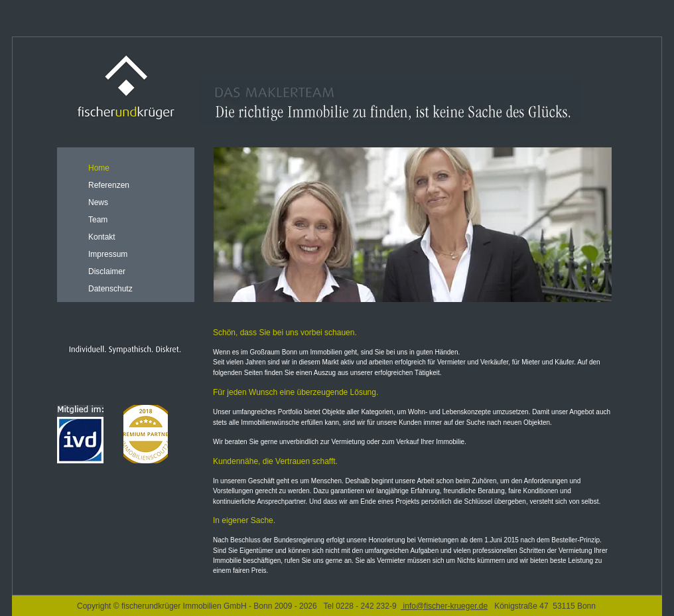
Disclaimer (107, 271)
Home (99, 168)
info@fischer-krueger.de (444, 606)
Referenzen (109, 185)
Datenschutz (110, 289)
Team (98, 220)
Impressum (108, 254)
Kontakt (102, 237)
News (98, 202)
